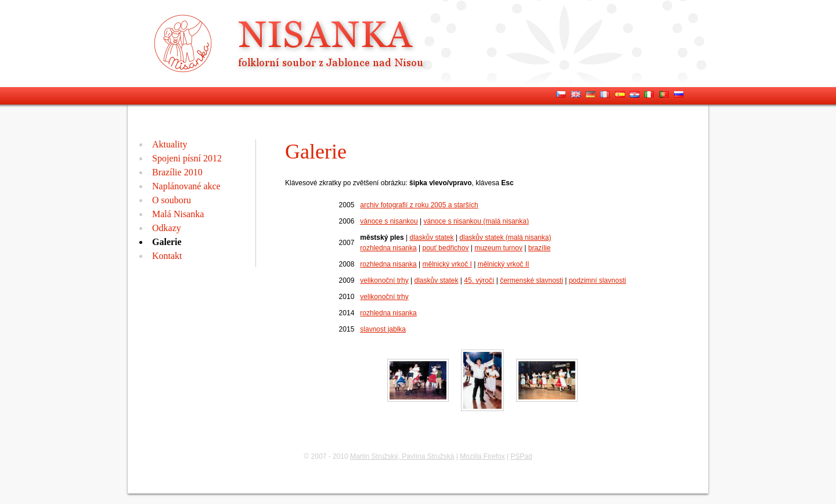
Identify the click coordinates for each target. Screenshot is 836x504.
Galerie (167, 242)
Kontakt (167, 256)
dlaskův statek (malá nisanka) (505, 237)
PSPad (521, 456)
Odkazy (167, 228)
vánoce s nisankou (389, 221)
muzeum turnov (498, 248)
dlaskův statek (432, 237)
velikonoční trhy (384, 280)
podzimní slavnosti (598, 280)
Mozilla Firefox (482, 456)
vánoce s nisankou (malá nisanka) (476, 221)
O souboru (172, 200)
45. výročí (479, 280)
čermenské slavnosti (531, 280)
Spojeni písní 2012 (187, 158)
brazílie (540, 248)
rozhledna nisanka (388, 248)
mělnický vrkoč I (447, 264)
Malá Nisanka (178, 214)
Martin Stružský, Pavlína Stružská (402, 456)
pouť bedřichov (446, 248)
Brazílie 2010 (177, 172)
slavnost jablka (383, 329)
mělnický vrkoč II (504, 264)
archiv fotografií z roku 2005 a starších (419, 205)
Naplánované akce (186, 186)
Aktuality (170, 144)
